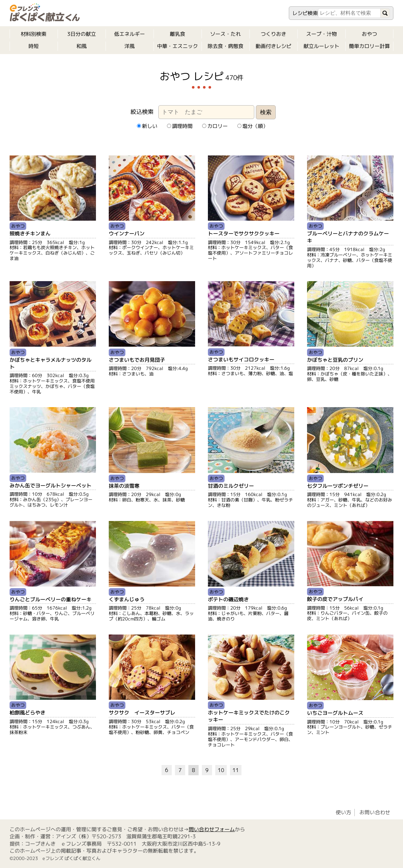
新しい (147, 126)
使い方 (344, 812)
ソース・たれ (225, 34)
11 (236, 770)
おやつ (369, 34)
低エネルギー (130, 34)
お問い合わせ (375, 812)
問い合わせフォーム (212, 829)
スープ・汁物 (321, 34)
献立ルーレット (321, 46)
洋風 (130, 46)
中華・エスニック (178, 46)
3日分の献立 (82, 34)
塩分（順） (252, 126)
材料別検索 (34, 34)
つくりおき (273, 34)
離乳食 (178, 34)
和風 (82, 46)
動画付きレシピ (273, 46)
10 (221, 770)
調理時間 (179, 126)
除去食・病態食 (225, 46)
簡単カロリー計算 (369, 46)
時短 (34, 46)
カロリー (215, 126)
